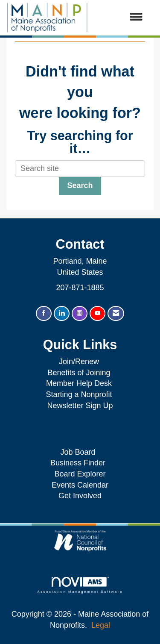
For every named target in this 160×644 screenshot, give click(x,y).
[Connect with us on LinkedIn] (62, 313)
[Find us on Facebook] (44, 313)
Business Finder (80, 463)
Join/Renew (79, 362)
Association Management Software (80, 585)
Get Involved (80, 496)
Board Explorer (80, 474)
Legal (101, 625)
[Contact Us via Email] (116, 313)
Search (80, 185)
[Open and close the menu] (120, 18)
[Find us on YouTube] (97, 313)
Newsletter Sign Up (80, 406)
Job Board (80, 452)
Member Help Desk (79, 383)
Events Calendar (80, 485)
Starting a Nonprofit (79, 394)
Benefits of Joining (79, 373)
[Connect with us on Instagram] (80, 313)
